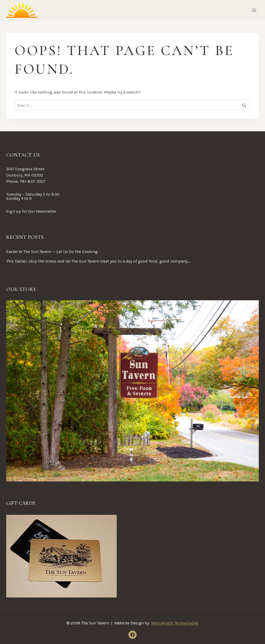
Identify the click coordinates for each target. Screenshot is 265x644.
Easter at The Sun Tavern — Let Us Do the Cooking (52, 252)
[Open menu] (254, 10)
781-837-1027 (32, 181)
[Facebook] (132, 635)
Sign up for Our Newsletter (31, 211)
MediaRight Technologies (175, 623)
